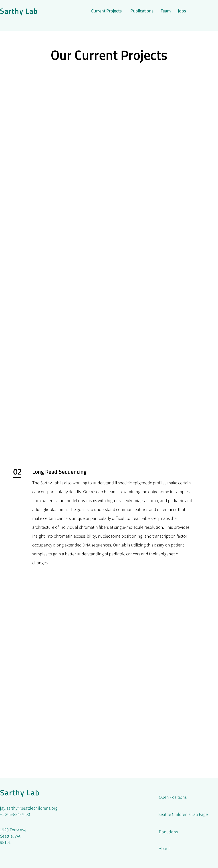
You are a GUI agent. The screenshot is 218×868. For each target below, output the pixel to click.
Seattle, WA (10, 836)
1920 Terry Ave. (14, 830)
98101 (6, 842)
